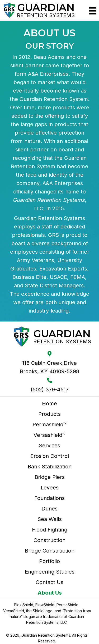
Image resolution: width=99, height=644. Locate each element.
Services (49, 446)
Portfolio (49, 561)
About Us (50, 593)
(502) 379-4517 (50, 390)
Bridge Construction (50, 551)
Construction (49, 540)
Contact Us (49, 582)
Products (49, 414)
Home (49, 403)
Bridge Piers (50, 477)
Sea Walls (50, 519)
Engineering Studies (50, 572)
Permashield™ (49, 425)
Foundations (49, 498)
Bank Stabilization (50, 467)
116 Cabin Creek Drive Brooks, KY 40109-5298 (49, 367)
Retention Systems (46, 15)
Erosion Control (50, 456)
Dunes (49, 509)
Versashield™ (49, 435)
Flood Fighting (50, 530)
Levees (50, 488)
